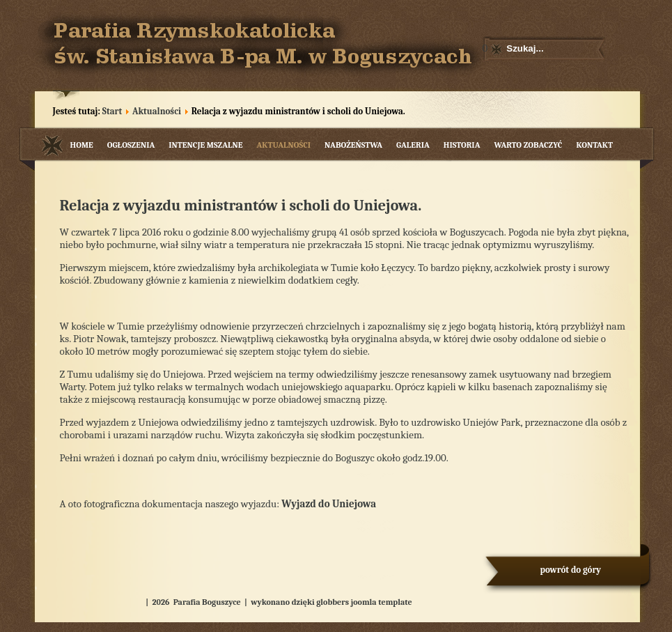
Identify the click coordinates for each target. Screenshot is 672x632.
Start (112, 111)
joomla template (382, 602)
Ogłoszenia (131, 145)
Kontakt (594, 145)
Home (82, 145)
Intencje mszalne (205, 145)
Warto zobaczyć (528, 145)
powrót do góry (571, 570)
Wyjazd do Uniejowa (329, 504)
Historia (462, 145)
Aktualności (157, 111)
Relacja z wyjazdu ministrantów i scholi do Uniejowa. (241, 206)
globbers (333, 602)
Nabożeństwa (353, 145)
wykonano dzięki (283, 602)
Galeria (413, 145)
